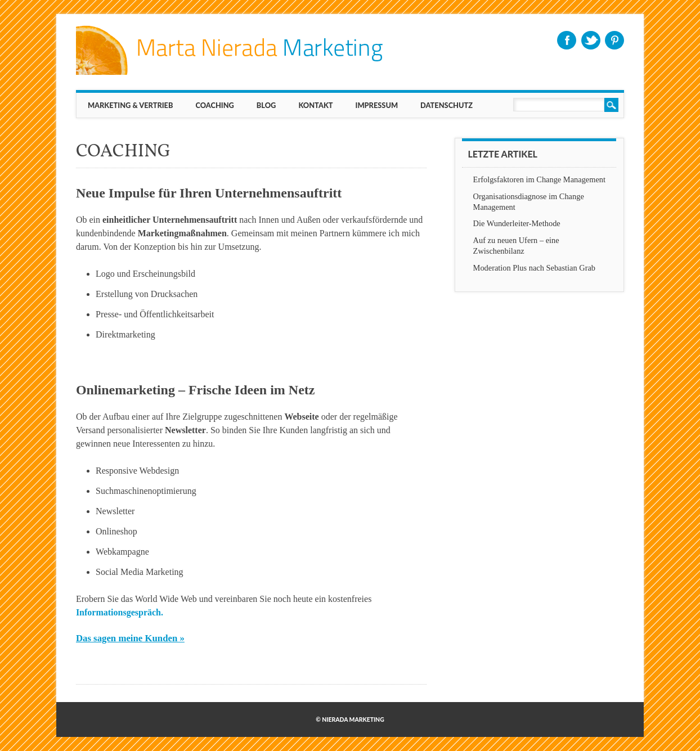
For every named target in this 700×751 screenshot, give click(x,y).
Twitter (591, 40)
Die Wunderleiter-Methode (517, 223)
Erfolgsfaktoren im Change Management (539, 179)
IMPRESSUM (377, 105)
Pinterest (614, 40)
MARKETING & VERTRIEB (131, 105)
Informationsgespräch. (120, 612)
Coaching (214, 105)
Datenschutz (447, 105)
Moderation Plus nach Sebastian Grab (534, 268)
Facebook (567, 40)
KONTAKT (315, 105)
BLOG (266, 105)
